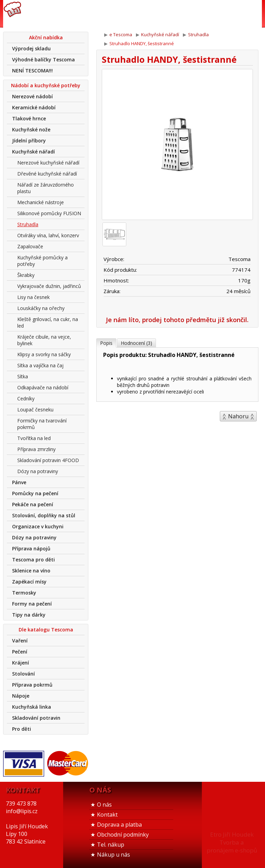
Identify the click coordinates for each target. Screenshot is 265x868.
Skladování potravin (36, 718)
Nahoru (238, 416)
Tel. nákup (111, 845)
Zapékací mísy (29, 582)
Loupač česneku (35, 410)
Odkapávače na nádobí (43, 387)
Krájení (21, 663)
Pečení (20, 652)
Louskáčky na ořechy (41, 308)
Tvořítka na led (34, 438)
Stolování (23, 674)
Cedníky (26, 398)
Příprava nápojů (31, 548)
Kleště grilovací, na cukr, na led (48, 322)
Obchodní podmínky (123, 835)
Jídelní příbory (29, 141)
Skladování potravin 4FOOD (48, 460)
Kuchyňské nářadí (33, 152)
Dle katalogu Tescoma (46, 630)
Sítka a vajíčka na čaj (40, 365)
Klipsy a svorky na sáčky (44, 354)
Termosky (24, 593)
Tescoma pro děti (33, 560)
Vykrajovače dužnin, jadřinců (49, 286)
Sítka (23, 376)
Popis (106, 343)
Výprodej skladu (31, 48)
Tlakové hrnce (29, 118)
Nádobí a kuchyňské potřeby (46, 85)
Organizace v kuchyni (38, 526)
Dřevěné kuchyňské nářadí (47, 174)
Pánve (19, 482)
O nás (104, 805)
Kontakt (107, 815)
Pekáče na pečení (33, 504)
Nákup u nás (114, 855)
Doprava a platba (119, 825)
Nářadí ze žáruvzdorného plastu (46, 188)
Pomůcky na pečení (35, 493)
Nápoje (21, 696)
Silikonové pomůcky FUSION (49, 213)
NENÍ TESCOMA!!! (32, 71)
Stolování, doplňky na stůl (44, 515)
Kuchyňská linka (32, 707)
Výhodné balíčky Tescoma (43, 59)
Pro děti (22, 729)
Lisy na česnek (33, 297)
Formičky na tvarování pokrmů (42, 424)
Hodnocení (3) (136, 343)
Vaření (20, 641)
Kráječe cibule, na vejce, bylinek (44, 340)
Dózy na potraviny (38, 471)
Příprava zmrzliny (36, 449)
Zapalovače (30, 246)
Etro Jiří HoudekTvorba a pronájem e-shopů (232, 842)
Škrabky (26, 275)
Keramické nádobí (34, 107)
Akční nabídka (46, 37)
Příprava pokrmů (32, 685)
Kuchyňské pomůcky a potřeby (42, 261)
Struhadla (28, 224)
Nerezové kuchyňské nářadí (48, 163)
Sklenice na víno (31, 571)
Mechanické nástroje (41, 202)
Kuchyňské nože (31, 129)
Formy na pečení (32, 604)
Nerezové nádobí (32, 96)
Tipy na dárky (29, 615)
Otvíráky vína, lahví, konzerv (48, 235)
